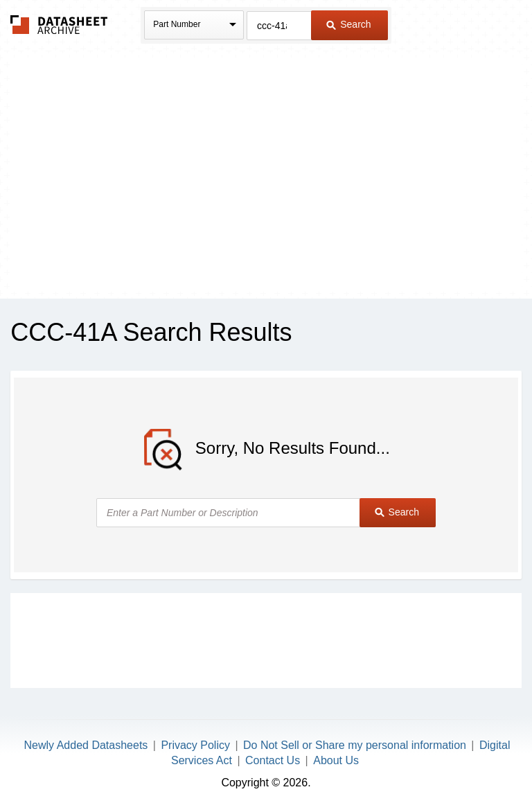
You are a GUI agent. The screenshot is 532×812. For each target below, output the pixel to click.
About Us (336, 760)
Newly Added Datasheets (86, 745)
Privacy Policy (195, 745)
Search (348, 24)
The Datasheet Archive (59, 25)
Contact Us (273, 760)
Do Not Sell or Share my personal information (355, 745)
